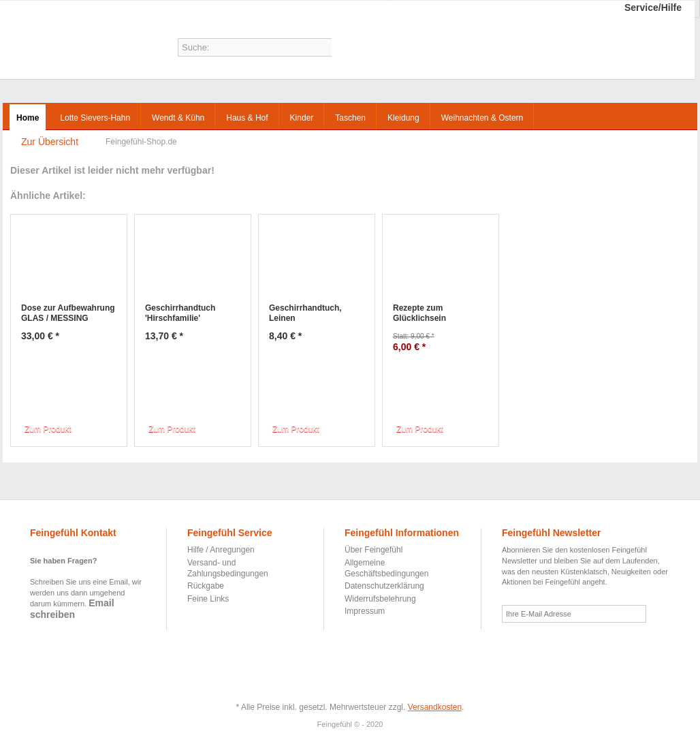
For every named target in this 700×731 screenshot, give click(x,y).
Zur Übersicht (50, 142)
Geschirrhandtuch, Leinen (305, 313)
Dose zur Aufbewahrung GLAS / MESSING (68, 313)
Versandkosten (435, 707)
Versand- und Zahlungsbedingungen (228, 568)
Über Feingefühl (373, 550)
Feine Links (208, 599)
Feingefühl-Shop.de (59, 43)
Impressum (365, 611)
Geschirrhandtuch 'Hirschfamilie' (180, 313)
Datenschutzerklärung (384, 586)
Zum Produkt (48, 429)
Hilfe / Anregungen (221, 550)
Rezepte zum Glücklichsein (419, 313)
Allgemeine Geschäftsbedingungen (386, 568)
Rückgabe (206, 586)
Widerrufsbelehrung (380, 599)
